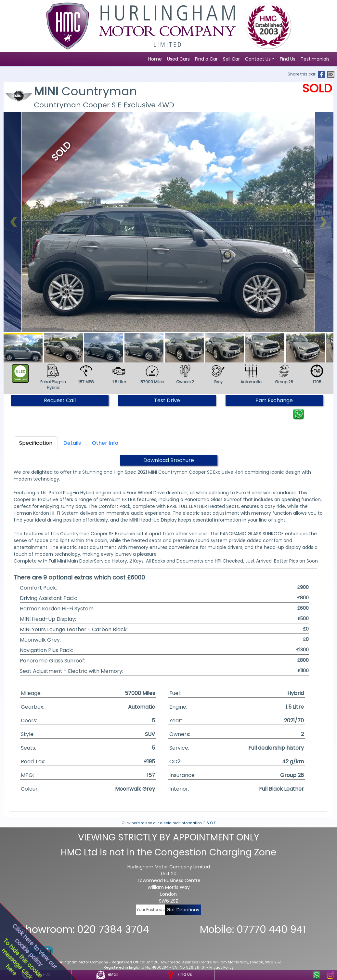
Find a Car (206, 59)
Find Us (288, 59)
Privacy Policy (221, 967)
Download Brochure (169, 460)
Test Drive (167, 400)
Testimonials (315, 59)
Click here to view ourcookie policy (34, 946)
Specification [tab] (36, 443)
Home (155, 59)
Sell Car (231, 59)
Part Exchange (274, 400)
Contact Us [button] (258, 59)
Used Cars (178, 59)
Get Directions (183, 910)
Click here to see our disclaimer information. (162, 823)
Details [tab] (72, 443)
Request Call (60, 400)
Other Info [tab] (105, 443)
